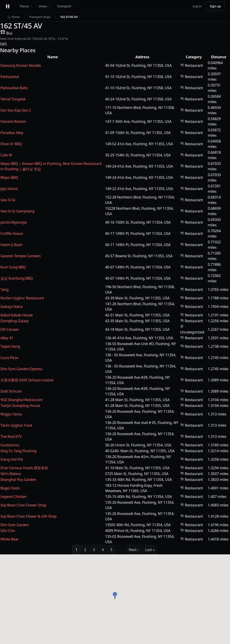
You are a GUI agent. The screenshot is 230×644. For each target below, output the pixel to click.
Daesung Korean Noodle (21, 65)
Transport (66, 6)
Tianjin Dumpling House (20, 406)
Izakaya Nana (12, 307)
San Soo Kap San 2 (16, 110)
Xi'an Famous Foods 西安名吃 (24, 468)
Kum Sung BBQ (13, 267)
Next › (134, 550)
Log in (197, 6)
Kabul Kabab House (17, 315)
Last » (150, 550)
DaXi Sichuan (11, 391)
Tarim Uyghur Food (16, 425)
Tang (4, 290)
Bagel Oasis (10, 488)
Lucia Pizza (9, 358)
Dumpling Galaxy (15, 321)
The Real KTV (11, 437)
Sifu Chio (8, 531)
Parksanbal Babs (14, 88)
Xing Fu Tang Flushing (18, 451)
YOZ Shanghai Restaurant (21, 400)
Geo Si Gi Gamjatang (17, 211)
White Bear (10, 539)
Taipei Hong (10, 346)
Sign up (215, 6)
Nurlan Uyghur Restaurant (22, 298)
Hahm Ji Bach (11, 245)
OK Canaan (10, 329)
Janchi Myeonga (14, 222)
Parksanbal (10, 77)
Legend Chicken (14, 497)
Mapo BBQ (9, 177)
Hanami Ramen (13, 121)
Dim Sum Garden (15, 525)
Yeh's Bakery (11, 474)
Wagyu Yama (11, 414)
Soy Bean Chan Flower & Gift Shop (29, 516)
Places (26, 6)
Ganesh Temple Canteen (21, 256)
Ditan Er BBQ (11, 144)
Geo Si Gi (8, 200)
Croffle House (12, 233)
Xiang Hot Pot (12, 459)
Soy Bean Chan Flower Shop (23, 505)
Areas (45, 6)
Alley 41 (7, 338)
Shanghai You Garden (18, 480)
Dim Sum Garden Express (21, 369)
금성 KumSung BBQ (17, 278)
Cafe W (6, 155)
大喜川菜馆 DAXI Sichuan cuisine (27, 380)
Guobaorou (10, 445)
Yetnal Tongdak (13, 99)
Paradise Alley (12, 133)
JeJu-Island (9, 189)
